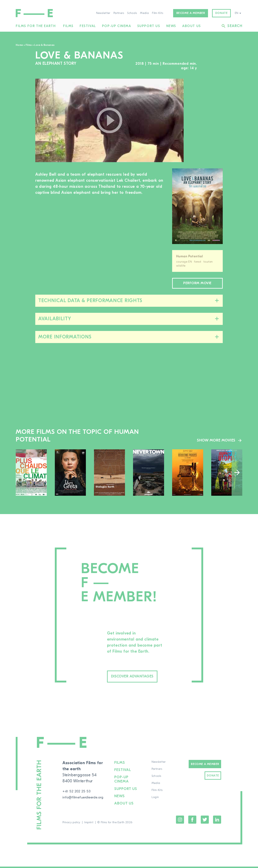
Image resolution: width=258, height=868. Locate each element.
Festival (88, 26)
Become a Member (205, 767)
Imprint (89, 824)
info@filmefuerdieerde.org (87, 800)
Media (144, 13)
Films (68, 26)
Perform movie (198, 284)
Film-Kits (158, 13)
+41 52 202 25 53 (78, 794)
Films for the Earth (36, 26)
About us (192, 26)
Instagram (180, 821)
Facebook (192, 821)
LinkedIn (217, 821)
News (171, 26)
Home (19, 45)
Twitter (205, 821)
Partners (119, 13)
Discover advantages (141, 679)
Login (158, 800)
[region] (207, 120)
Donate (222, 13)
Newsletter (103, 13)
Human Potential (189, 256)
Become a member (191, 13)
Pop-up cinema (117, 26)
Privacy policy (71, 824)
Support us (149, 26)
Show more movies (215, 442)
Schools (132, 13)
